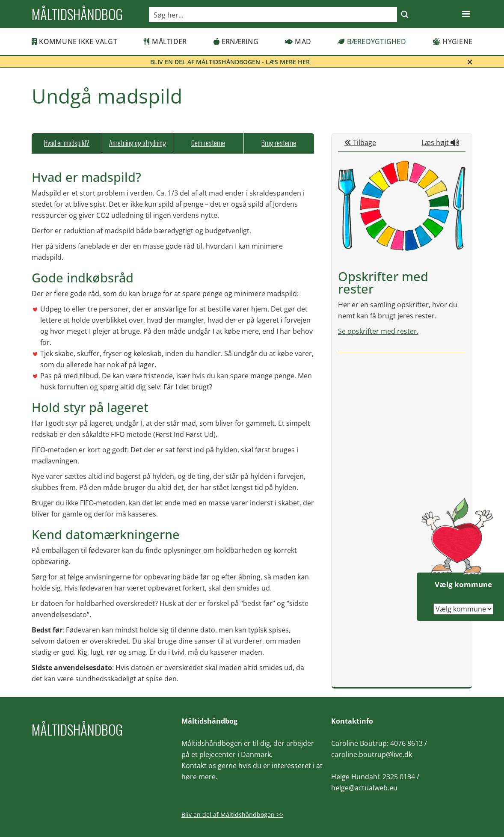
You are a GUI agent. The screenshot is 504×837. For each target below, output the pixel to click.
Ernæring (236, 42)
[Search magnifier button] (405, 15)
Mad (298, 42)
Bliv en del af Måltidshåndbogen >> (232, 815)
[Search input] (273, 15)
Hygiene (452, 42)
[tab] (67, 143)
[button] (466, 14)
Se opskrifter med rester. (378, 331)
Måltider (165, 42)
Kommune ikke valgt (74, 42)
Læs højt (440, 142)
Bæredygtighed (372, 42)
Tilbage (360, 142)
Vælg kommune (463, 584)
